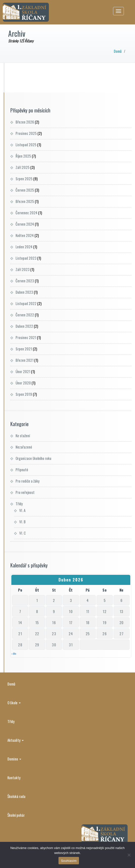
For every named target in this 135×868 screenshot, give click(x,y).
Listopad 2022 (26, 303)
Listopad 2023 (26, 258)
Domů (118, 51)
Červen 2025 (25, 190)
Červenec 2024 (27, 213)
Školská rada (16, 796)
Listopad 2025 (26, 145)
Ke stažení (23, 435)
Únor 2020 (23, 383)
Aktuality (16, 740)
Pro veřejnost (25, 492)
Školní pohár (16, 815)
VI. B (22, 522)
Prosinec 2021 (26, 337)
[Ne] (129, 855)
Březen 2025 (25, 201)
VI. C (22, 533)
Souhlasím (69, 861)
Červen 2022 (25, 315)
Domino (14, 759)
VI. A (22, 510)
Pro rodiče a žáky (28, 481)
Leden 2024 (24, 247)
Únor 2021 (23, 371)
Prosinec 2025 (26, 133)
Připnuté (22, 470)
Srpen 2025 (24, 179)
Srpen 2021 (24, 349)
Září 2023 (23, 269)
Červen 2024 (25, 224)
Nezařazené (24, 447)
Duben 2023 (24, 292)
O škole (14, 703)
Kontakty (14, 778)
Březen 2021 (25, 360)
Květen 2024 (25, 235)
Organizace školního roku (33, 458)
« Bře (14, 654)
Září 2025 (23, 167)
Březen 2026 (25, 122)
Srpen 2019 (24, 394)
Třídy (19, 504)
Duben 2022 (24, 326)
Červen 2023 (25, 281)
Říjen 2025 (23, 156)
